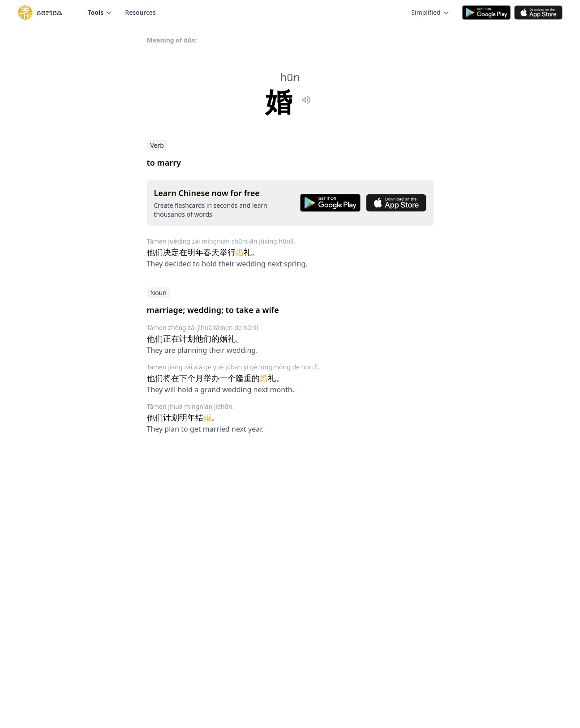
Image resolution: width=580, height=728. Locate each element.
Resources (140, 12)
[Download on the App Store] (396, 203)
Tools (100, 12)
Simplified (430, 12)
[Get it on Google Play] (330, 203)
